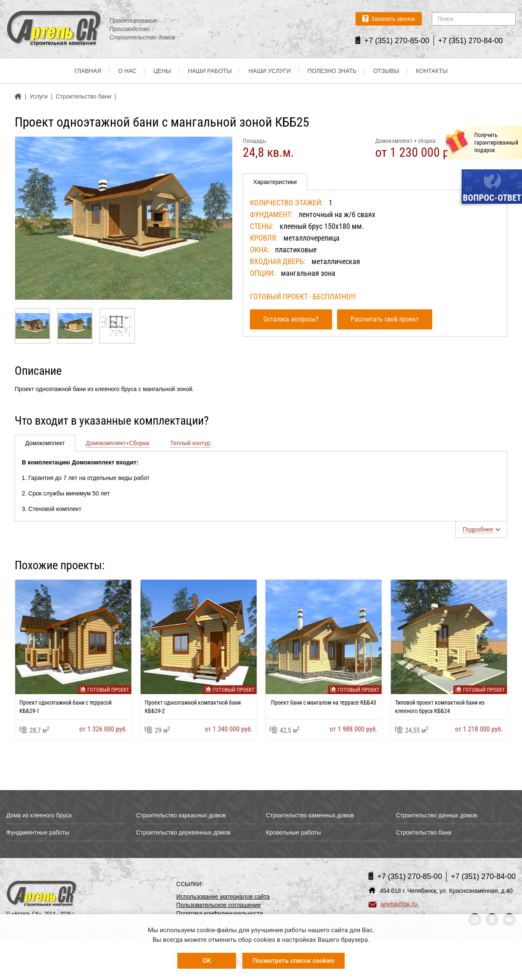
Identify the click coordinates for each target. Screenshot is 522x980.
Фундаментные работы (38, 832)
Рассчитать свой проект (385, 319)
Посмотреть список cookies (293, 961)
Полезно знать (332, 71)
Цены (162, 71)
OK (207, 961)
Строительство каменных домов (310, 815)
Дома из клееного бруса (39, 815)
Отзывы (386, 71)
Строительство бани (423, 832)
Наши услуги (270, 71)
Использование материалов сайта (223, 897)
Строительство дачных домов (436, 815)
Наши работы (210, 71)
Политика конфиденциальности (220, 913)
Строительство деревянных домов (183, 832)
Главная (88, 71)
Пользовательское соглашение (219, 905)
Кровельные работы (294, 832)
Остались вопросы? (291, 319)
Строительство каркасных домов (181, 815)
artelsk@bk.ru (393, 904)
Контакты (432, 71)
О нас (127, 71)
